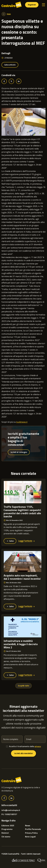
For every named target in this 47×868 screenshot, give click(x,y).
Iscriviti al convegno (19, 452)
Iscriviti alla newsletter (23, 753)
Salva (10, 541)
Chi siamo (6, 837)
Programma (7, 829)
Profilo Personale (33, 829)
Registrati (32, 5)
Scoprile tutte (23, 686)
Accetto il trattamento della (25, 746)
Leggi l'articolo (27, 541)
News (9, 14)
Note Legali (30, 837)
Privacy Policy (31, 833)
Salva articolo (10, 65)
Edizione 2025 (8, 825)
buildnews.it (22, 422)
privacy (38, 746)
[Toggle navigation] (43, 5)
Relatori (5, 833)
